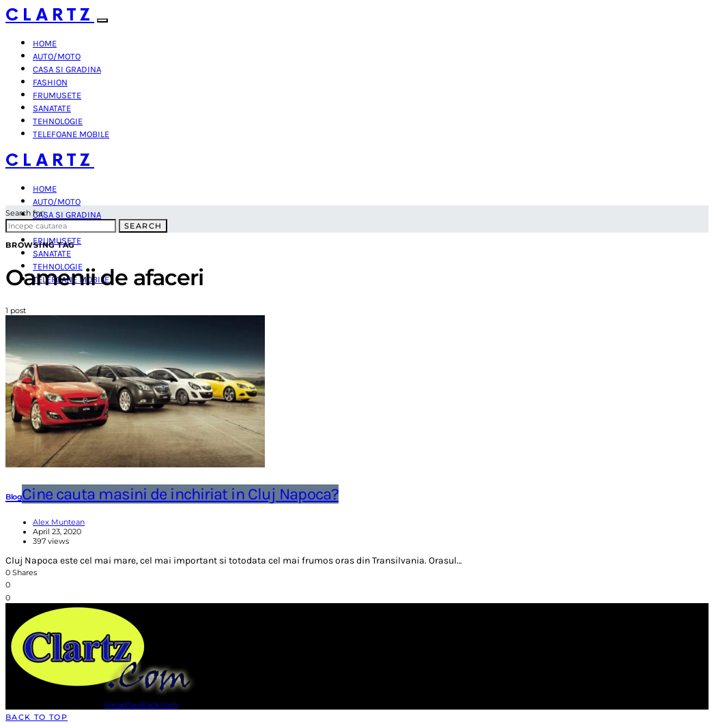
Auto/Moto (57, 56)
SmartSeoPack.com (141, 705)
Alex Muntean (59, 522)
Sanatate (52, 108)
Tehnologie (58, 121)
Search (143, 226)
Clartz (50, 15)
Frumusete (57, 95)
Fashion (50, 82)
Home (45, 43)
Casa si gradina (67, 69)
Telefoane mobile (71, 134)
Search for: (25, 213)
